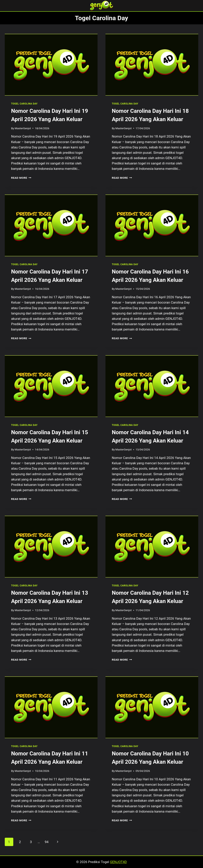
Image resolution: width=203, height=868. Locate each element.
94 (46, 842)
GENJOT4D (118, 862)
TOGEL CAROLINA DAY (24, 104)
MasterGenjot (23, 128)
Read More (21, 178)
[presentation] (51, 65)
